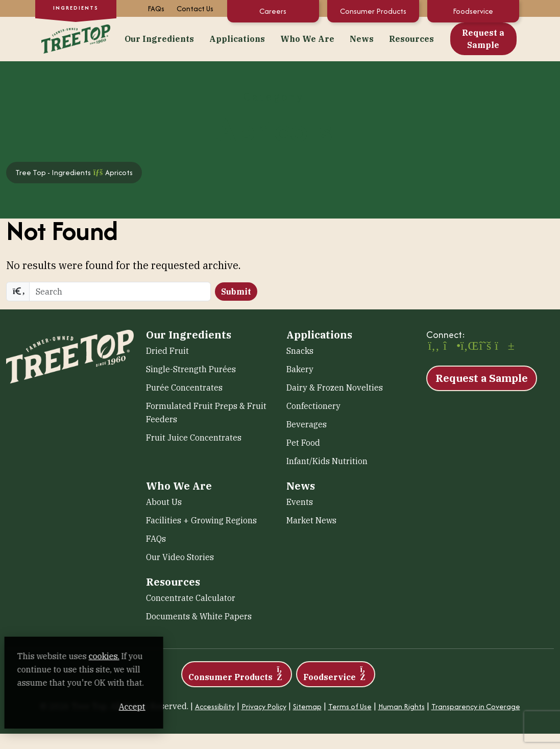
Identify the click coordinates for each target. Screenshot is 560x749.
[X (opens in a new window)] (485, 347)
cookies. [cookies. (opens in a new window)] (120, 656)
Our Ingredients (159, 39)
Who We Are (307, 39)
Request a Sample (483, 39)
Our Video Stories (180, 557)
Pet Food (303, 443)
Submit (236, 292)
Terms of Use (350, 706)
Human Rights (401, 706)
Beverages (307, 424)
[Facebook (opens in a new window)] (434, 347)
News (362, 39)
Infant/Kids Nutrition (327, 461)
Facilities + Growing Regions (201, 520)
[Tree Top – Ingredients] (76, 38)
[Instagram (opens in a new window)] (451, 347)
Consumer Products (373, 11)
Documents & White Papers (199, 616)
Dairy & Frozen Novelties (335, 388)
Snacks (300, 351)
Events (300, 502)
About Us (164, 502)
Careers (273, 11)
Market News (311, 520)
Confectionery (313, 406)
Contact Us (195, 8)
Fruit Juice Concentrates (194, 438)
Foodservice (473, 11)
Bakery (300, 369)
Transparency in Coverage (476, 706)
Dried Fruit (167, 351)
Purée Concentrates (184, 388)
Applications (237, 39)
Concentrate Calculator (191, 598)
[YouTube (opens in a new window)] (502, 347)
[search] (120, 292)
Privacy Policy (264, 706)
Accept (193, 707)
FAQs (156, 8)
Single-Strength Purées (191, 369)
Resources (411, 39)
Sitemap (307, 706)
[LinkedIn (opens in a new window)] (468, 347)
